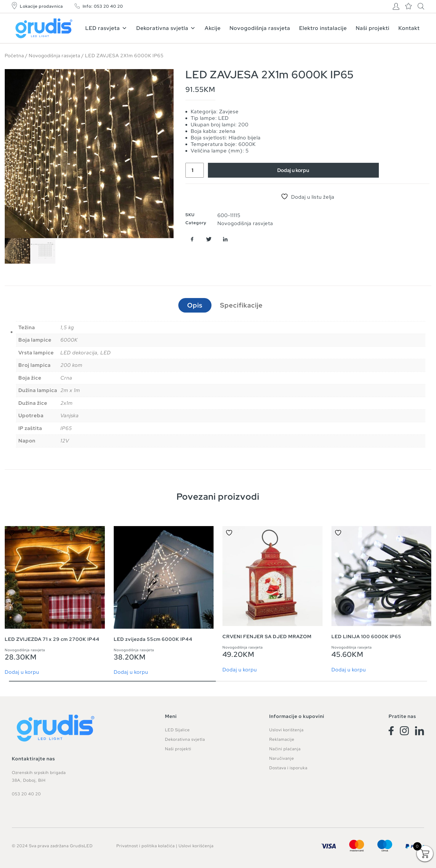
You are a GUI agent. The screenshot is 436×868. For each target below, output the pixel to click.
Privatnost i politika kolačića (146, 846)
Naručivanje (282, 758)
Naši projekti (373, 28)
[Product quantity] (195, 170)
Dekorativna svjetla (166, 28)
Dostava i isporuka (288, 768)
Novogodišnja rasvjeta (260, 28)
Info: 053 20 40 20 (103, 6)
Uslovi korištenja (286, 730)
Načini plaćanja (285, 749)
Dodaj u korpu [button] (22, 672)
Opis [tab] (195, 305)
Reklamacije (282, 739)
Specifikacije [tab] (241, 305)
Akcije (213, 28)
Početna (14, 56)
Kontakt (409, 28)
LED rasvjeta (106, 28)
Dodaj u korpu (293, 170)
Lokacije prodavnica (41, 6)
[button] (192, 239)
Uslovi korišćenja (196, 846)
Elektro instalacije (323, 28)
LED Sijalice (177, 730)
